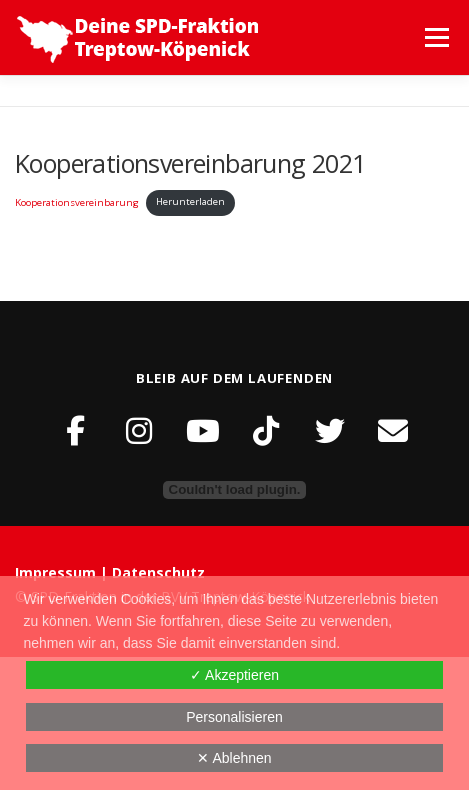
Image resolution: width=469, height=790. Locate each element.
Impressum (57, 572)
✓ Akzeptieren (234, 675)
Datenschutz (158, 572)
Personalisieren (234, 717)
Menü (435, 37)
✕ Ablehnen (234, 758)
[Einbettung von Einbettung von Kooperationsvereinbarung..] (234, 490)
